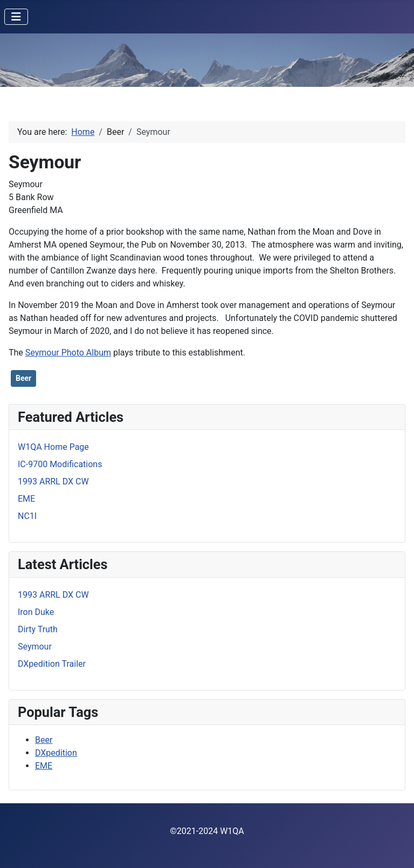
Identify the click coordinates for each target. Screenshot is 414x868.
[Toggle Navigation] (16, 17)
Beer (23, 378)
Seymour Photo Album (68, 353)
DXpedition (56, 753)
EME (44, 766)
